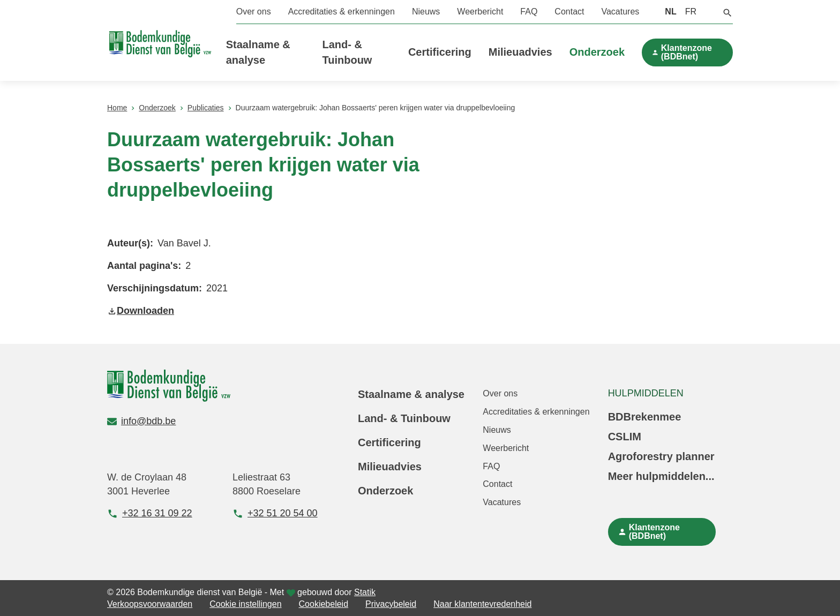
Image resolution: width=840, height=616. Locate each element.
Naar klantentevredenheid (482, 604)
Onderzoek (597, 52)
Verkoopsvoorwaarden (150, 604)
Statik (365, 592)
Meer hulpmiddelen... (661, 476)
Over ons (254, 12)
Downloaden (141, 311)
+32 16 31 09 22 (150, 513)
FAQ (529, 12)
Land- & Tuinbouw (404, 418)
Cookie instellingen (245, 604)
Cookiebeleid (324, 604)
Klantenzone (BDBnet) (687, 52)
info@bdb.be (141, 421)
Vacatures (620, 12)
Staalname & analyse (411, 394)
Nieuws (426, 12)
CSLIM (625, 437)
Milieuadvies (520, 52)
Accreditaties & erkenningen (342, 12)
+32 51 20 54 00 (275, 513)
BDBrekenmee (645, 417)
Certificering (440, 52)
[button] (727, 12)
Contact (569, 12)
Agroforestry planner (661, 456)
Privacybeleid (391, 604)
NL (670, 12)
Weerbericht (480, 12)
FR (691, 12)
